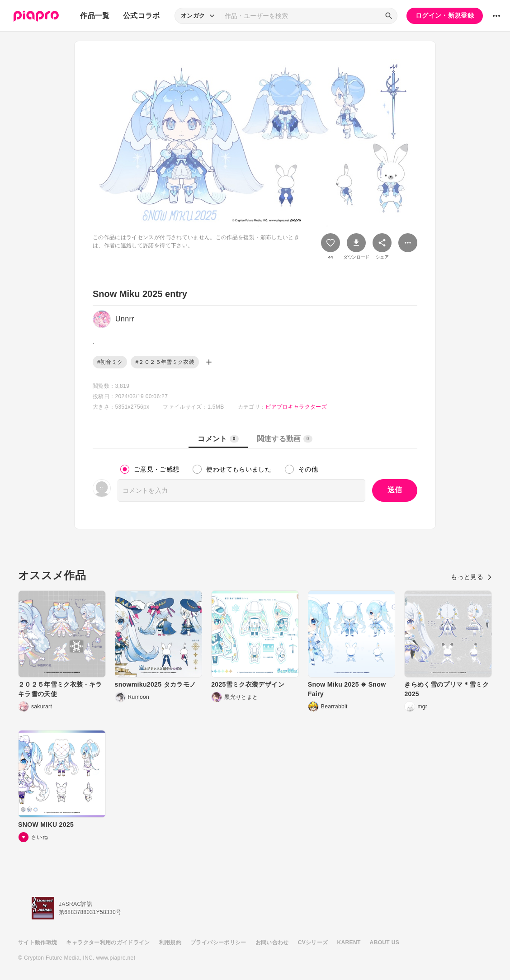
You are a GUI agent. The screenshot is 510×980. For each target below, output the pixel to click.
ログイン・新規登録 (445, 15)
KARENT (349, 942)
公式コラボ (142, 16)
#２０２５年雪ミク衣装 (165, 362)
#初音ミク (110, 362)
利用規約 (170, 942)
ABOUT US (385, 942)
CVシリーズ (313, 942)
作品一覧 (95, 16)
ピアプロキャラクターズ (296, 407)
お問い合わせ (272, 942)
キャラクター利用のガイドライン (108, 942)
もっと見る (471, 577)
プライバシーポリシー (218, 942)
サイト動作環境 (38, 942)
